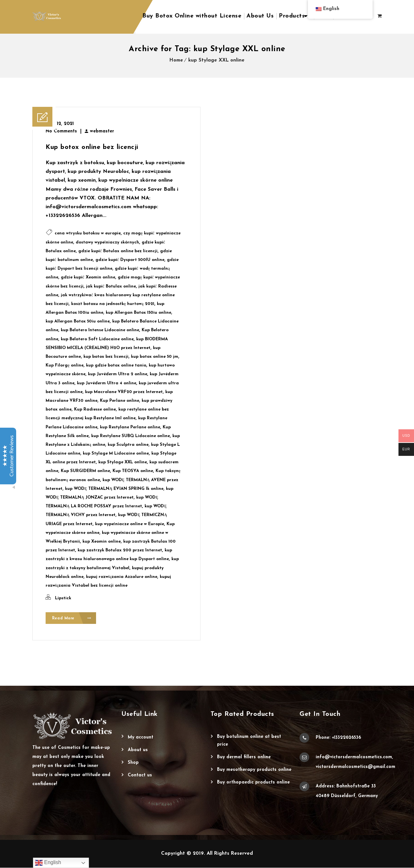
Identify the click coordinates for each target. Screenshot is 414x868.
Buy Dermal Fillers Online (244, 757)
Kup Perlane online (120, 401)
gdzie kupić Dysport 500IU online (130, 260)
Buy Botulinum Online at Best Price (249, 741)
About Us (260, 16)
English (48, 863)
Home (176, 60)
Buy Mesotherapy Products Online (254, 770)
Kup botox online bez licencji (92, 147)
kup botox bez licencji (106, 357)
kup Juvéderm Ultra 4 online (107, 383)
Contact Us (140, 776)
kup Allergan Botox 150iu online (138, 313)
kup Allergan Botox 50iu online (78, 321)
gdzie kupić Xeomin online (88, 277)
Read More (72, 619)
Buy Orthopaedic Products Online (253, 783)
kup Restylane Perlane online (130, 427)
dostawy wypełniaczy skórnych (107, 242)
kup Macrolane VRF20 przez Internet (124, 392)
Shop (133, 763)
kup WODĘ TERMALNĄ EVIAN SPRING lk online (114, 489)
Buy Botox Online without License (192, 16)
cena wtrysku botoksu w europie (88, 233)
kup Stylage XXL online (216, 60)
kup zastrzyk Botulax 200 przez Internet (120, 550)
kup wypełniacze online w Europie (130, 524)
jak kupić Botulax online (111, 286)
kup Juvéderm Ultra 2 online (118, 374)
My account (141, 738)
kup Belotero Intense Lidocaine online (100, 330)
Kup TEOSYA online (133, 471)
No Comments (61, 131)
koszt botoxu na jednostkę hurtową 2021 (113, 304)
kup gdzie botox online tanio (116, 365)
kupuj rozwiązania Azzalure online (122, 577)
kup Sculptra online (128, 445)
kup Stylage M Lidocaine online (116, 453)
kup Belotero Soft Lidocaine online (97, 339)
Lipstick (63, 598)
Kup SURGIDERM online (85, 471)
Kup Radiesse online (95, 409)
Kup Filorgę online (65, 365)
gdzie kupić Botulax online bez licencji (118, 251)
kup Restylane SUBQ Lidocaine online (131, 436)
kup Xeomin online (102, 541)
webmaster (102, 131)
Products (292, 16)
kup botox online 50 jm (155, 357)
